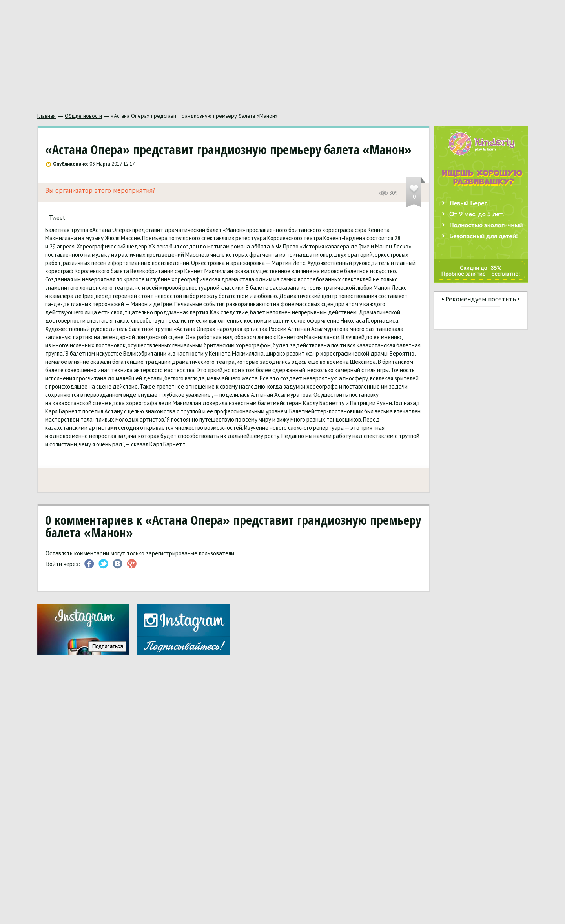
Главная (46, 116)
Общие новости (83, 116)
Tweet (57, 218)
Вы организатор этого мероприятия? (100, 191)
